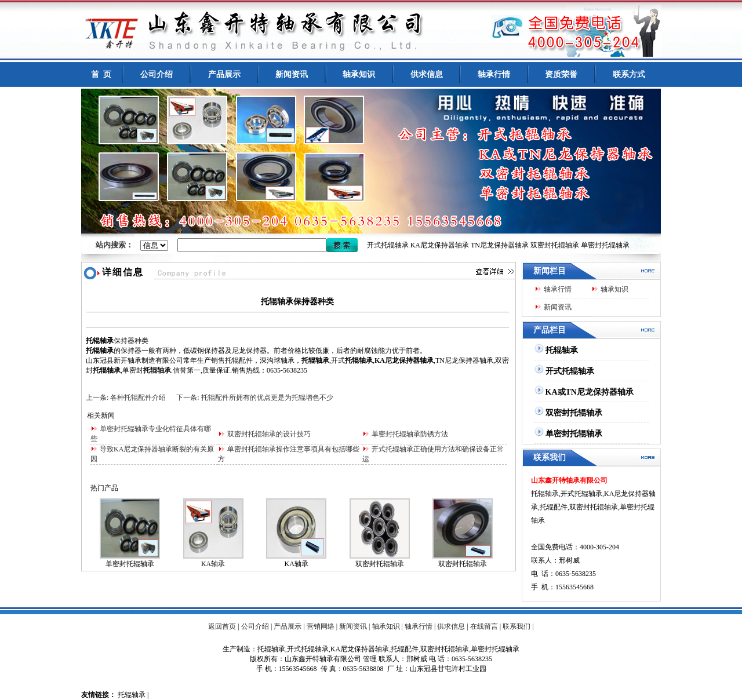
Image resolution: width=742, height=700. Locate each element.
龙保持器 (253, 351)
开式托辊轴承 (388, 245)
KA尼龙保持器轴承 (440, 245)
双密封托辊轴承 (555, 245)
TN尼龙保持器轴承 (500, 245)
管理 (370, 659)
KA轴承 (213, 564)
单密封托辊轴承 (605, 245)
